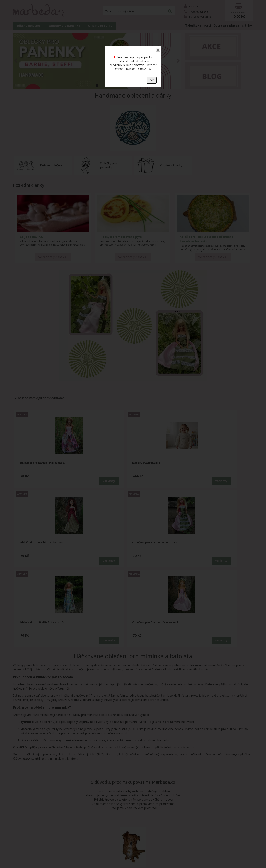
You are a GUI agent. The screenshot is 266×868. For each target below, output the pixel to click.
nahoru (260, 862)
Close (158, 50)
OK (152, 80)
